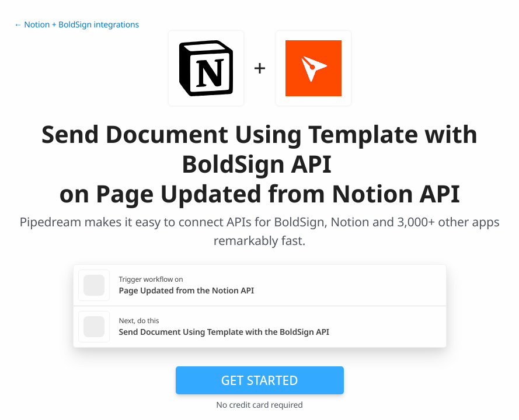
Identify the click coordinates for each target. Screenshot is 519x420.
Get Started (260, 380)
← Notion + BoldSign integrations (76, 25)
